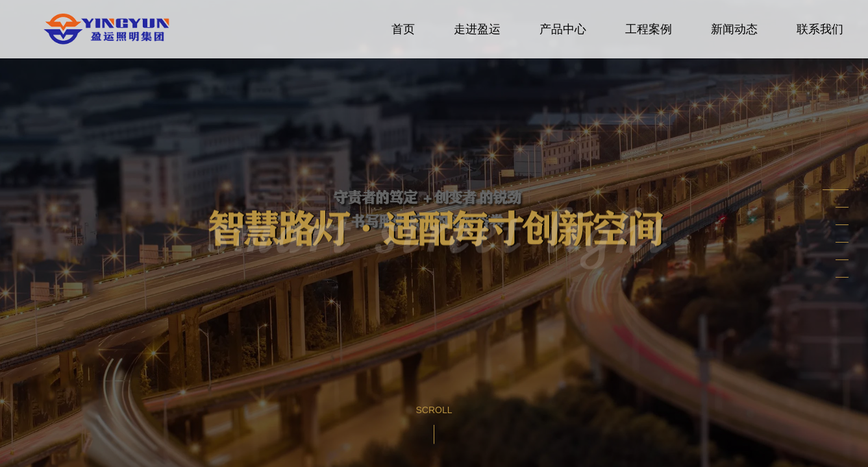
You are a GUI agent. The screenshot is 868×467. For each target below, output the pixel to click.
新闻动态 (734, 29)
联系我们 (820, 29)
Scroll (434, 410)
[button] (836, 190)
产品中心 (563, 29)
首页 (403, 29)
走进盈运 (477, 29)
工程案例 (649, 29)
